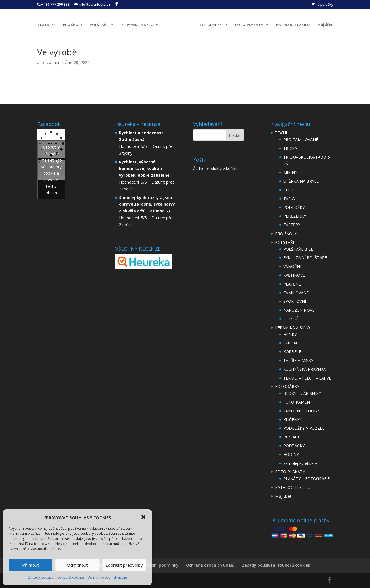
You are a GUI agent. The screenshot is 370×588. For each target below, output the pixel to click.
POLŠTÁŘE (99, 25)
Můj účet (325, 25)
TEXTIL (44, 25)
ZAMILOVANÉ (296, 293)
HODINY (291, 454)
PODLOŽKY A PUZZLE (304, 428)
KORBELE (292, 352)
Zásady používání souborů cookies (56, 577)
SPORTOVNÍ (295, 301)
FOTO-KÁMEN (297, 402)
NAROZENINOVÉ (299, 310)
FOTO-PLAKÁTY (249, 25)
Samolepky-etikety (300, 463)
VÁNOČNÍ (292, 266)
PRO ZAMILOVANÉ (301, 139)
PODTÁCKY (294, 446)
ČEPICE (290, 190)
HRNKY (290, 334)
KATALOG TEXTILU (293, 25)
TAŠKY (289, 199)
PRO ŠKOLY (73, 25)
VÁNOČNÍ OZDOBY (301, 411)
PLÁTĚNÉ (292, 284)
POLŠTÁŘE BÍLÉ (298, 249)
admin (55, 62)
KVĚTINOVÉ (294, 275)
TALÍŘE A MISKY (298, 360)
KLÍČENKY (293, 420)
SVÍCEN (290, 343)
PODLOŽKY (294, 207)
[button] (143, 517)
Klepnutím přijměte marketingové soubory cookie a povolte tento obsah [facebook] (51, 170)
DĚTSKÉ (291, 319)
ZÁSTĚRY (292, 225)
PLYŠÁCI (291, 437)
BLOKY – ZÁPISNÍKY (302, 393)
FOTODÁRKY (211, 25)
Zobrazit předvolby (124, 565)
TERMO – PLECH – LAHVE (307, 378)
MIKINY (290, 172)
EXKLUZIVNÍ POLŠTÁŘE (305, 258)
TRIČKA (290, 148)
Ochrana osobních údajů (107, 577)
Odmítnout (77, 565)
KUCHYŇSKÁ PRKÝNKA (305, 369)
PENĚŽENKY (295, 216)
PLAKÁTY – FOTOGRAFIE (306, 479)
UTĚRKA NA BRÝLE (301, 181)
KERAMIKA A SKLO (137, 25)
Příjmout (30, 565)
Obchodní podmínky (159, 565)
